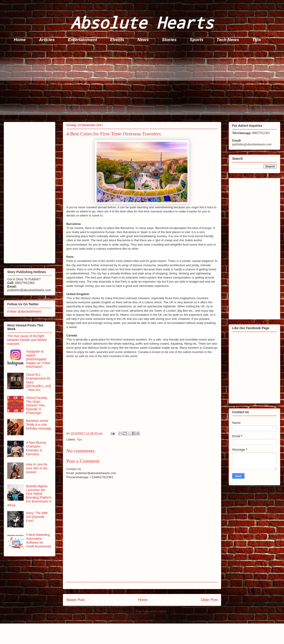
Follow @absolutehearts (24, 311)
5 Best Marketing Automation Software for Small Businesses (39, 540)
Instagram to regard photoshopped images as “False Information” (38, 359)
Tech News (228, 40)
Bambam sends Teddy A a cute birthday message (39, 425)
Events (117, 40)
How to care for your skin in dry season (37, 468)
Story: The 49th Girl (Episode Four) (37, 517)
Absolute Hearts (142, 22)
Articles (47, 40)
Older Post (209, 600)
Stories (169, 40)
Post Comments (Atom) (151, 611)
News (143, 40)
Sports (197, 40)
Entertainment (82, 40)
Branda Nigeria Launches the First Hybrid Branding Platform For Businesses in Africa (29, 496)
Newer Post (76, 600)
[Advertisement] (143, 83)
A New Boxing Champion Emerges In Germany (36, 448)
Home (20, 40)
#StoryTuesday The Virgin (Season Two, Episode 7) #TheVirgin (37, 405)
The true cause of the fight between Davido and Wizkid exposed (27, 340)
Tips (257, 40)
